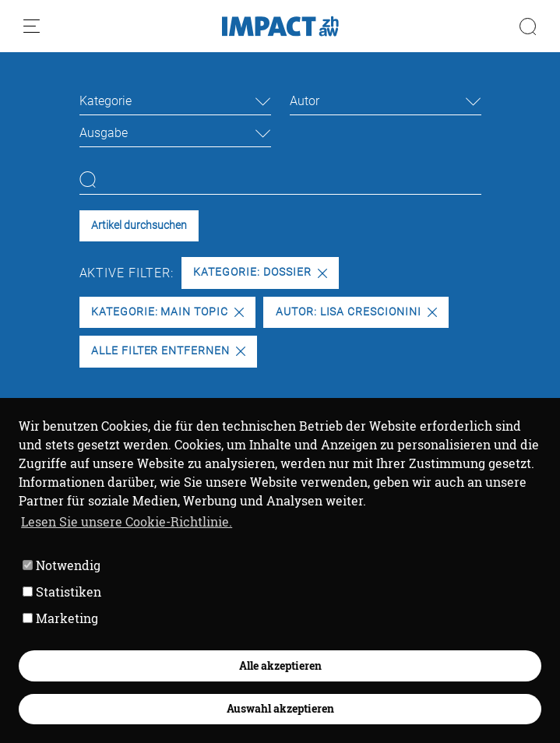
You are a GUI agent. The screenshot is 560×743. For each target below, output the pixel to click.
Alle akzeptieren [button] (280, 666)
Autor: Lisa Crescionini (356, 312)
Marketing (60, 618)
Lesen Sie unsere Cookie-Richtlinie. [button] (127, 521)
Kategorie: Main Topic (167, 312)
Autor (305, 101)
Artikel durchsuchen (139, 225)
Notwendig (62, 565)
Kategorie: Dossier (260, 272)
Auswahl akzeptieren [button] (280, 708)
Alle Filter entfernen (168, 351)
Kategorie (106, 101)
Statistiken (62, 592)
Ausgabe (104, 133)
